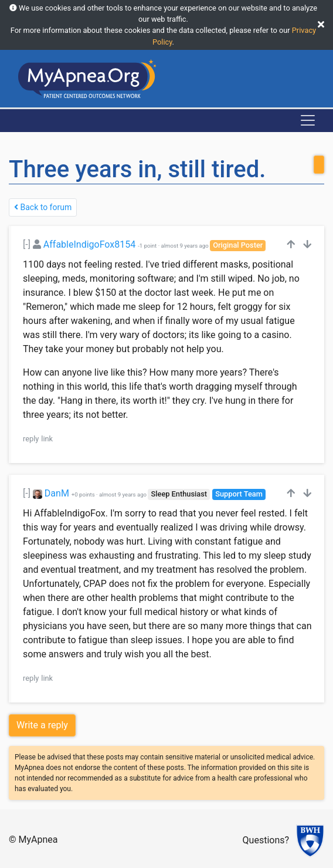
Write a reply (42, 725)
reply (31, 439)
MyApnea (38, 840)
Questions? (266, 840)
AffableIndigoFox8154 (89, 244)
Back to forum (43, 207)
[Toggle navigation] (308, 120)
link (47, 439)
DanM (57, 493)
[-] (27, 244)
